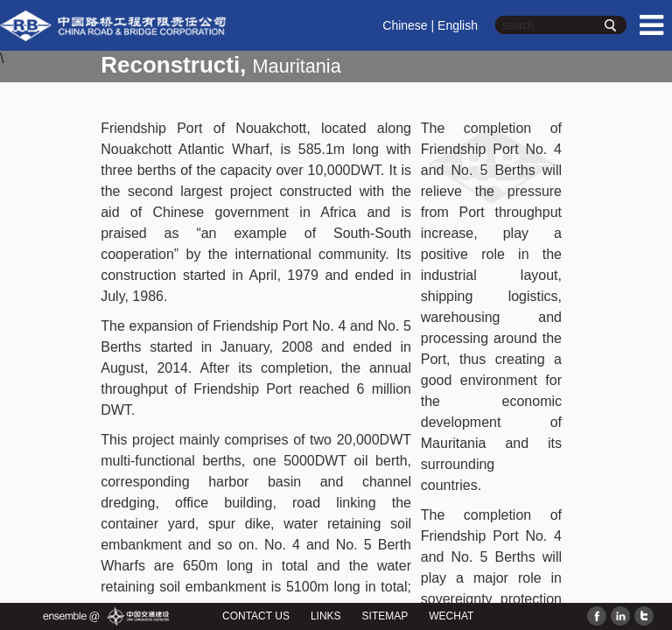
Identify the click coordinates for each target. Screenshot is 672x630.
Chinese (405, 25)
